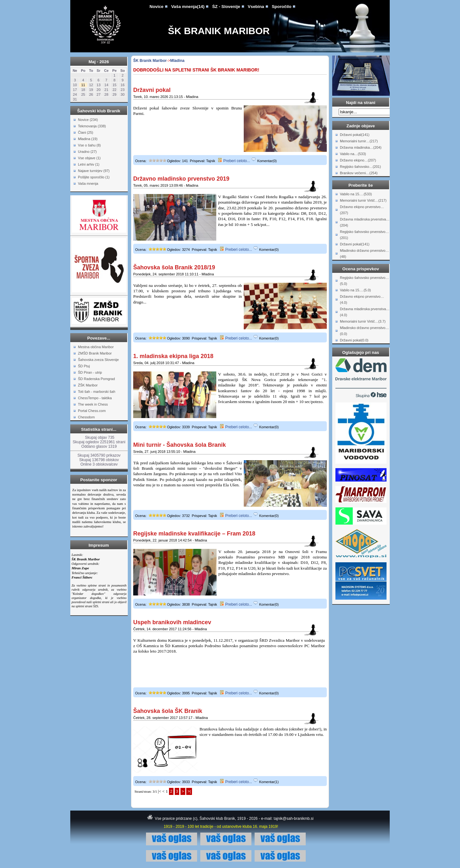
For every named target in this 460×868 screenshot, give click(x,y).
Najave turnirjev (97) (94, 171)
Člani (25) (86, 132)
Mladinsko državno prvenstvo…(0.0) (364, 331)
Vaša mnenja (88, 183)
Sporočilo (282, 7)
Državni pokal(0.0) (354, 340)
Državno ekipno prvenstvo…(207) (362, 210)
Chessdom (86, 417)
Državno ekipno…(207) (358, 160)
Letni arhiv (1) (89, 164)
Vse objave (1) (89, 158)
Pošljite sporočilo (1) (94, 177)
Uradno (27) (87, 152)
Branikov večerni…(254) (359, 173)
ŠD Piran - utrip (90, 372)
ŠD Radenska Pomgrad (96, 379)
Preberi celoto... (234, 161)
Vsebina (256, 7)
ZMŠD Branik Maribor (95, 353)
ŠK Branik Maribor (219, 31)
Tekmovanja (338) (92, 126)
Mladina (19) (88, 139)
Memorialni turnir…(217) (359, 141)
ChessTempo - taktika (95, 398)
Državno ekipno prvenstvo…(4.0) (362, 299)
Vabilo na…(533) (353, 154)
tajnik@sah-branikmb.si (294, 819)
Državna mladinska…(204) (361, 147)
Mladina (177, 61)
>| (189, 791)
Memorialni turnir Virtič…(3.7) (363, 321)
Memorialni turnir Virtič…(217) (363, 200)
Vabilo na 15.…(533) (356, 194)
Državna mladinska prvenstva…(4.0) (365, 312)
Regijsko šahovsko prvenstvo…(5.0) (364, 281)
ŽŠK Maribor (88, 385)
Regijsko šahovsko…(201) (360, 167)
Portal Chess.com (92, 411)
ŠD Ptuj (84, 366)
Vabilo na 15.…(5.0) (355, 290)
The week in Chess (93, 404)
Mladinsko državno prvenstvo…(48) (364, 254)
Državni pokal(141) (355, 135)
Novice (157, 7)
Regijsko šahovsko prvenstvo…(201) (364, 235)
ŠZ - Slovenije (226, 7)
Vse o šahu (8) (89, 145)
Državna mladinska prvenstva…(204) (365, 222)
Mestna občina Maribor (96, 347)
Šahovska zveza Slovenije (98, 360)
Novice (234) (88, 120)
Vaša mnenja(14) (188, 7)
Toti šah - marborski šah (97, 392)
